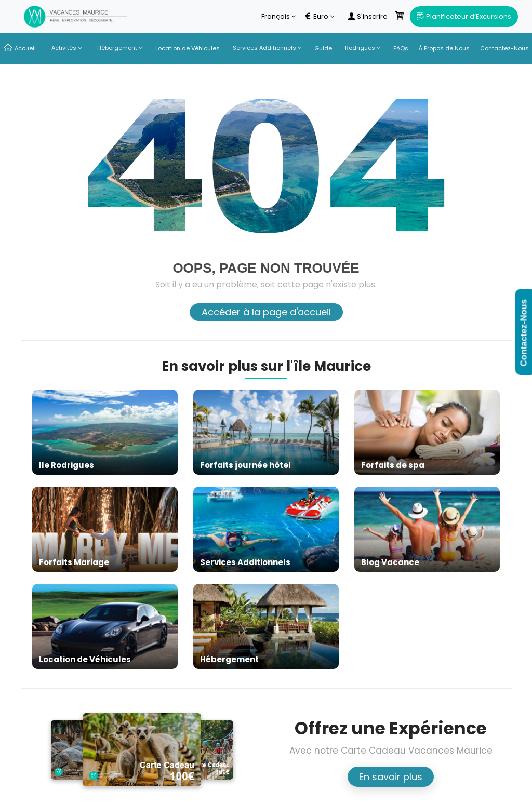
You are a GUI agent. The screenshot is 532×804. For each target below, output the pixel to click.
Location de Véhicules (188, 48)
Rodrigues (363, 48)
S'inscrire (367, 17)
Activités (66, 48)
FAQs (401, 48)
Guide (323, 48)
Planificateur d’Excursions (464, 16)
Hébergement (120, 48)
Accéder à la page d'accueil (266, 312)
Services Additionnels (267, 48)
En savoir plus (391, 777)
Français (278, 17)
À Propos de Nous (444, 48)
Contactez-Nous (504, 48)
